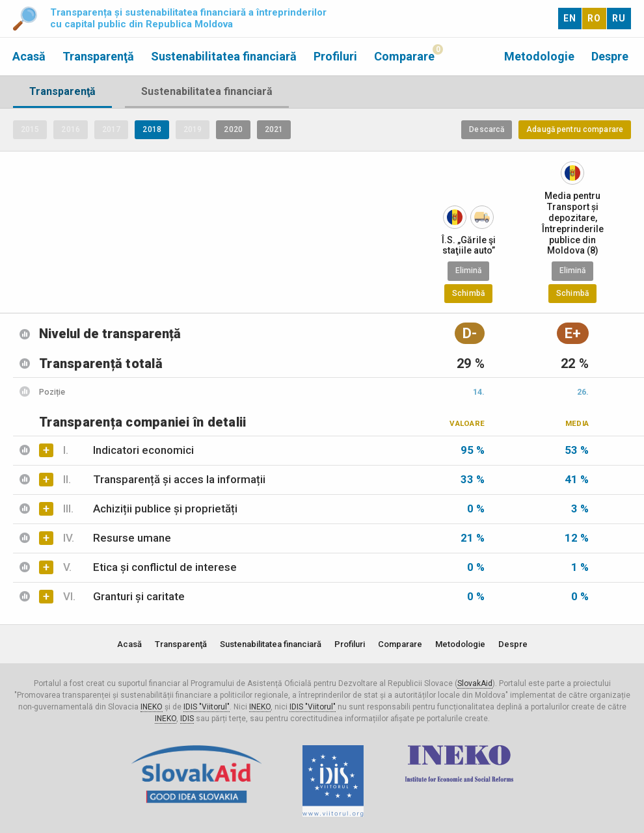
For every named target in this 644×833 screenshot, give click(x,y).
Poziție (52, 392)
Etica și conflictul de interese (150, 567)
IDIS (187, 719)
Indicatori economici (128, 450)
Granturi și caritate (124, 596)
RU (619, 18)
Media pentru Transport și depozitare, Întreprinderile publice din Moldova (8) (573, 223)
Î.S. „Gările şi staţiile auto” (469, 245)
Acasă (29, 56)
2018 (152, 129)
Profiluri (335, 56)
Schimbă (468, 293)
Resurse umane (117, 538)
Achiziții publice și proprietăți (150, 509)
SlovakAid (475, 683)
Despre (610, 56)
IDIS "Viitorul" (207, 707)
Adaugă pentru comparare (575, 129)
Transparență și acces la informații (164, 479)
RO (594, 18)
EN (570, 18)
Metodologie (539, 56)
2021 (274, 129)
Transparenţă (98, 56)
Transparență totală (101, 364)
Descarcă (487, 129)
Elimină (469, 271)
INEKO (152, 707)
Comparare (404, 56)
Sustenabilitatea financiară (224, 56)
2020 (233, 129)
